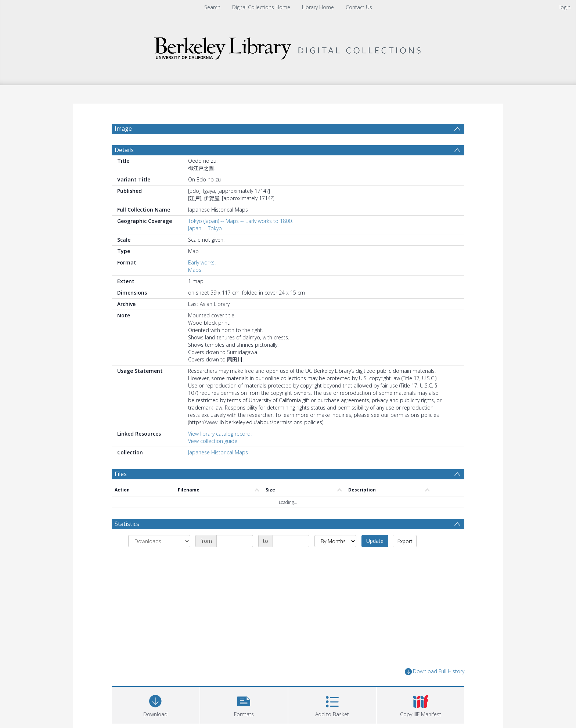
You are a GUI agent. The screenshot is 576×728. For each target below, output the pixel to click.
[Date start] (235, 559)
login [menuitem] (565, 7)
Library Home (318, 7)
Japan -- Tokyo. (206, 246)
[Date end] (291, 559)
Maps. (195, 287)
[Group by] (159, 559)
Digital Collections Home (261, 7)
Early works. (202, 280)
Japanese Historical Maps (218, 470)
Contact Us (359, 7)
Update (375, 558)
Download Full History (435, 689)
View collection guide (213, 459)
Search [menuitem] (212, 7)
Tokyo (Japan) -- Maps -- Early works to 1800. (240, 239)
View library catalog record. (220, 451)
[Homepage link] (288, 46)
